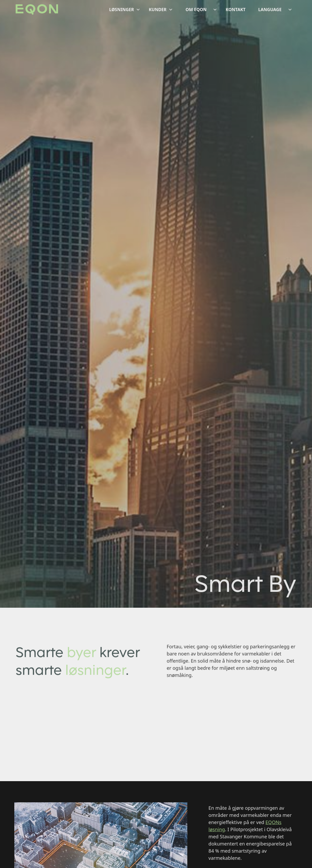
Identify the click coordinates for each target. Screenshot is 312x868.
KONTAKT (236, 10)
